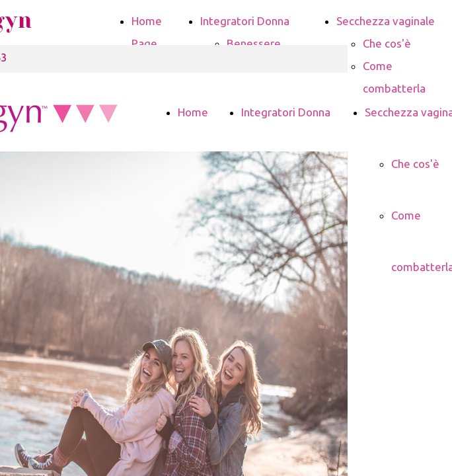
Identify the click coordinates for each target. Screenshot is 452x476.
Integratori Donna (245, 21)
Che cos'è (387, 43)
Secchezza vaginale (386, 21)
